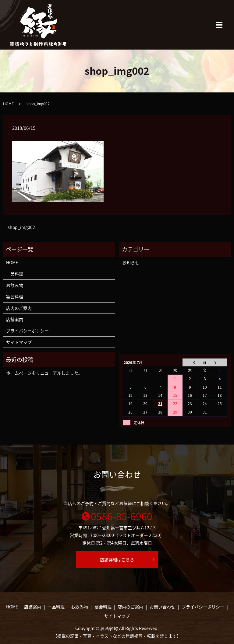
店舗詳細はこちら (117, 559)
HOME (8, 104)
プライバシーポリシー (27, 331)
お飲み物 (15, 285)
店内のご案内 (19, 308)
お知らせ (131, 262)
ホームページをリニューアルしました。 (44, 373)
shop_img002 (21, 227)
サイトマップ (19, 342)
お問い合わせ (162, 607)
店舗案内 (15, 319)
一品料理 (15, 274)
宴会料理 (15, 296)
